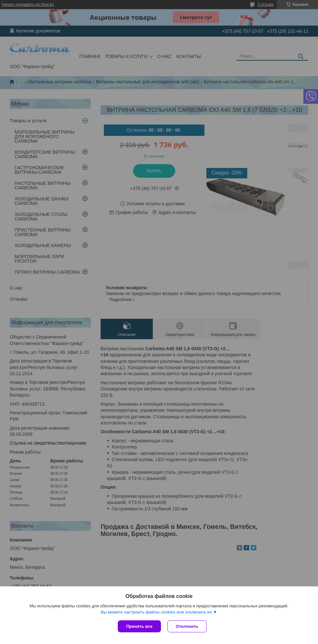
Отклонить (187, 626)
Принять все (139, 626)
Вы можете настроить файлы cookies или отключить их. (157, 612)
